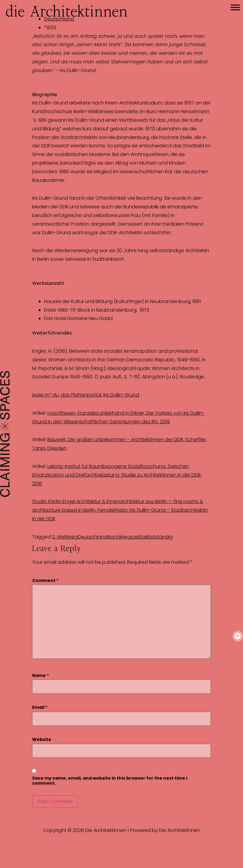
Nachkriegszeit (124, 537)
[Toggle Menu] (235, 7)
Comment (45, 581)
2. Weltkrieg (65, 537)
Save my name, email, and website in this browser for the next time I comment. (110, 781)
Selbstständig (157, 537)
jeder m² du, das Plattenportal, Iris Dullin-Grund (86, 395)
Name (40, 676)
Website (42, 740)
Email (40, 707)
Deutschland (93, 537)
